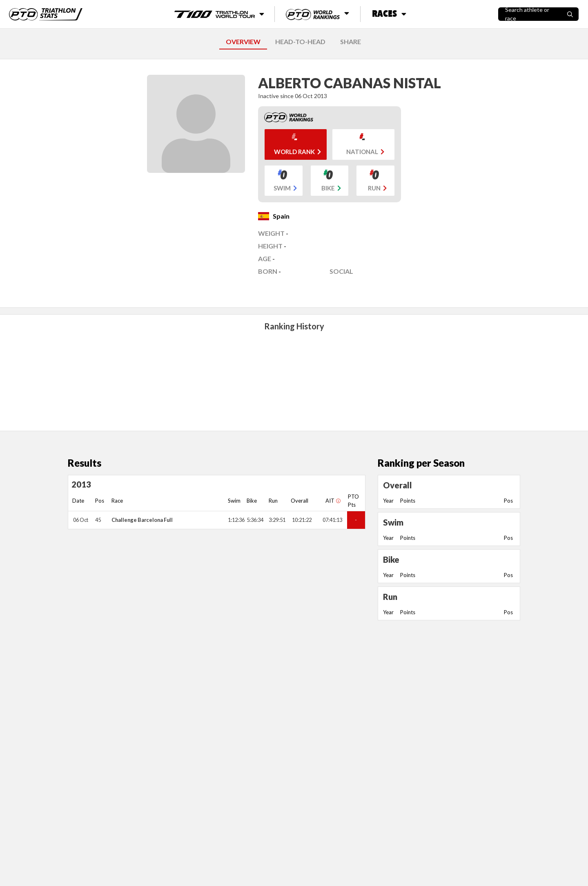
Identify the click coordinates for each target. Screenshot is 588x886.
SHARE (351, 41)
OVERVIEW (243, 41)
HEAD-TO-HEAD (300, 41)
